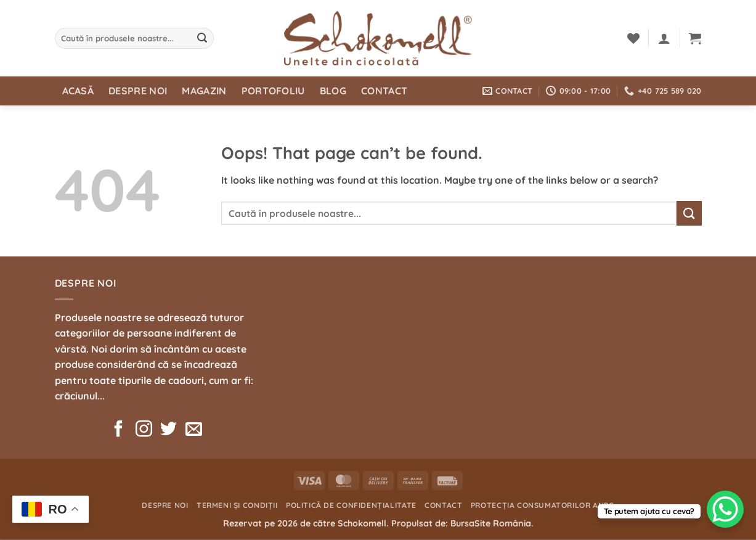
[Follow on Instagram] (144, 430)
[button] (664, 38)
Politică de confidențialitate (351, 505)
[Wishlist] (633, 38)
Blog (333, 91)
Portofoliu (273, 91)
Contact (384, 91)
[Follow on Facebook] (119, 430)
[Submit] (202, 38)
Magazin (204, 91)
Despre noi (138, 91)
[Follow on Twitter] (169, 430)
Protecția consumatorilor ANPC (543, 505)
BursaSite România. (492, 523)
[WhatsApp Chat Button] (725, 509)
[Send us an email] (194, 430)
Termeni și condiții (237, 505)
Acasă (78, 91)
